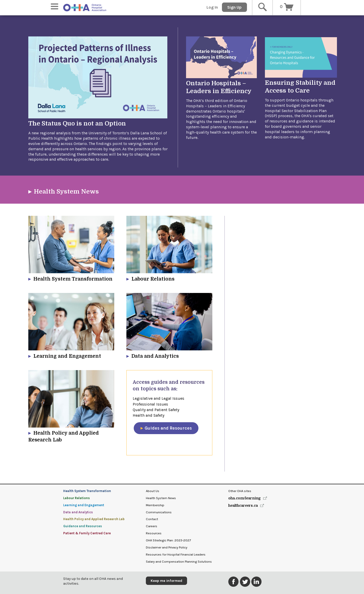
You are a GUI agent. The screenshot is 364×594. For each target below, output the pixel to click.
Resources (154, 533)
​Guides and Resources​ (168, 428)
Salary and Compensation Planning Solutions (179, 561)
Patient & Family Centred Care (87, 533)
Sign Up (234, 7)
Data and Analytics (78, 512)
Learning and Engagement (84, 505)
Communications (159, 512)
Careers (152, 526)
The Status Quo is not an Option (77, 123)
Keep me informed (166, 581)
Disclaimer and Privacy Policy (167, 547)
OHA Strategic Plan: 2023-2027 (168, 540)
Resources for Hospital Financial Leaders (176, 554)
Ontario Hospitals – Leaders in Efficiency (219, 87)
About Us (153, 491)
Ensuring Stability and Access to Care (300, 87)
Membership (155, 505)
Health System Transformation (87, 491)
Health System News (66, 192)
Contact (152, 519)
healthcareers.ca (243, 505)
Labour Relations (76, 498)
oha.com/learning (245, 498)
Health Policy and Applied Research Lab (94, 519)
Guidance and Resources (83, 526)
